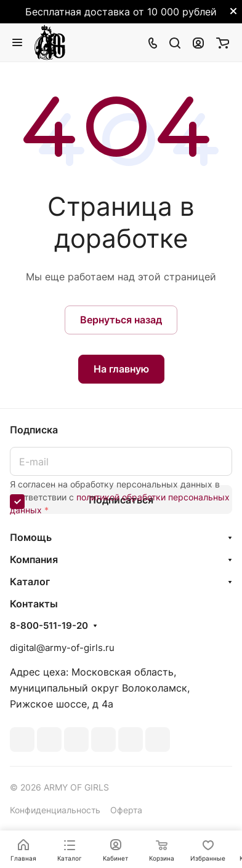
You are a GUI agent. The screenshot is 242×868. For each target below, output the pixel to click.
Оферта (126, 810)
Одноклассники (103, 740)
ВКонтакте (22, 740)
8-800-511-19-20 (49, 626)
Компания (34, 559)
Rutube (158, 740)
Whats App (131, 740)
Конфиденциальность (55, 810)
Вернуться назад (121, 320)
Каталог (30, 582)
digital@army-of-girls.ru (62, 648)
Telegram (49, 740)
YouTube (76, 740)
